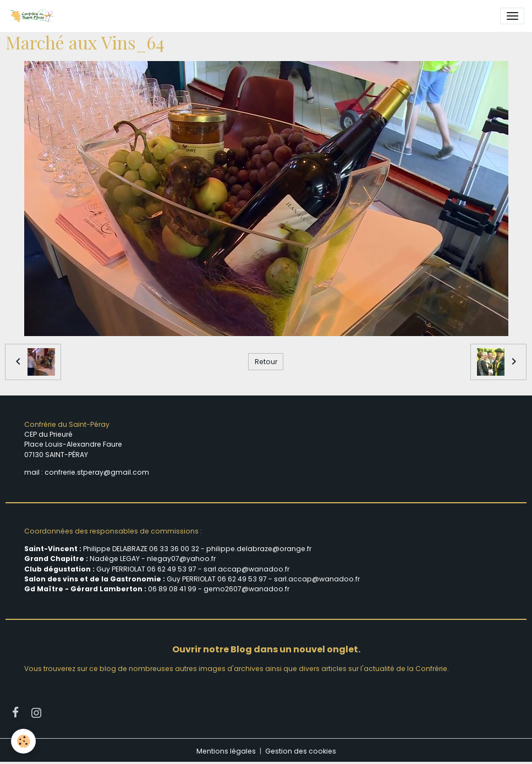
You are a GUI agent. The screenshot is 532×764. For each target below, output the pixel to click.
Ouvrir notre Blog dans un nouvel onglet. (266, 649)
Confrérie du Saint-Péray (67, 424)
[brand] (34, 16)
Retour (266, 362)
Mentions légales (226, 751)
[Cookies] (23, 741)
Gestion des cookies (301, 751)
